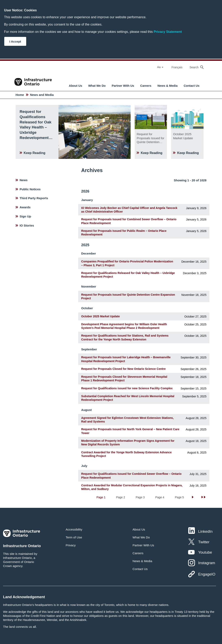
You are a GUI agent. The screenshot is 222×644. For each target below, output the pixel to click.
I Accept (15, 41)
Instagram (207, 563)
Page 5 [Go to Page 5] (179, 497)
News (24, 180)
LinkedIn (205, 531)
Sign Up (25, 216)
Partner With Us (123, 86)
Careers (146, 86)
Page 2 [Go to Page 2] (120, 497)
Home (20, 95)
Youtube (205, 552)
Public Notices (30, 189)
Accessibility (74, 529)
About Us (75, 86)
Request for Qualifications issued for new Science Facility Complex (127, 388)
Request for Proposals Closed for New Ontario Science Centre (123, 369)
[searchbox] (194, 67)
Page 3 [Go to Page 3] (140, 497)
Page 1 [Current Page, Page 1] (101, 497)
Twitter (204, 542)
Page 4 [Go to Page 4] (160, 497)
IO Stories (27, 225)
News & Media (167, 86)
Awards (25, 207)
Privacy (71, 545)
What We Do (97, 86)
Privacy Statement (168, 32)
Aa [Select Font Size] (160, 67)
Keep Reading (35, 153)
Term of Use (74, 537)
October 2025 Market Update (101, 316)
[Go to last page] (204, 497)
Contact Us (192, 86)
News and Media (42, 95)
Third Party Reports (34, 198)
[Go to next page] (193, 497)
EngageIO (207, 574)
